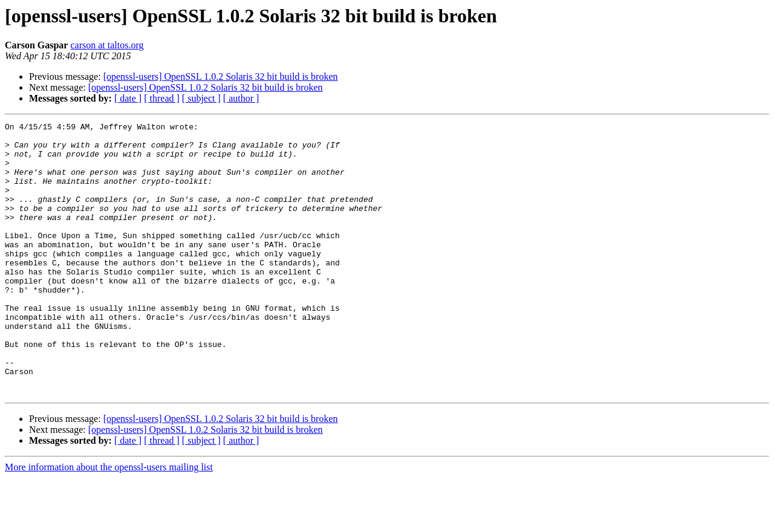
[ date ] (128, 98)
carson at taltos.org (107, 45)
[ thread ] (162, 98)
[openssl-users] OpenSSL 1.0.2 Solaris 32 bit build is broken (221, 76)
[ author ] (241, 98)
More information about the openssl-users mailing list (109, 521)
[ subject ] (201, 98)
